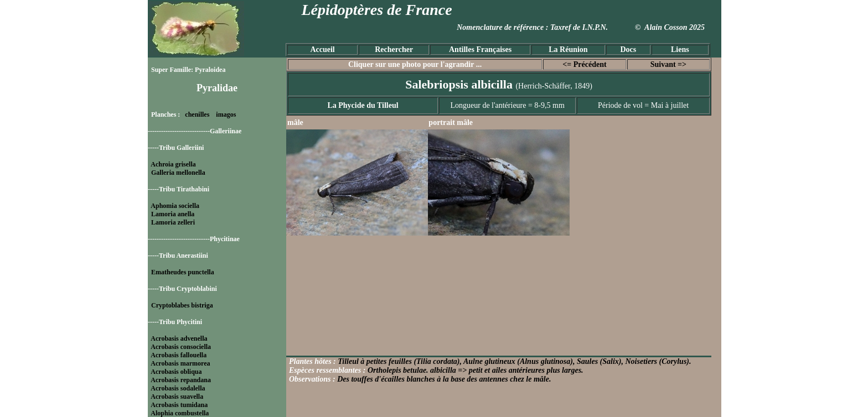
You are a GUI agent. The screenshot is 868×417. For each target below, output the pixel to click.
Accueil (322, 49)
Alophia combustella (180, 413)
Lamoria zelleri (173, 222)
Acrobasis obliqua (176, 372)
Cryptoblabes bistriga (182, 305)
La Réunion (568, 49)
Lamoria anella (173, 214)
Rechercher (394, 49)
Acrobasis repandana (181, 380)
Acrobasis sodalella (178, 388)
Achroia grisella (173, 164)
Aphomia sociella (175, 206)
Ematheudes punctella (183, 272)
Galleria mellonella (178, 173)
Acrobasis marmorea (180, 363)
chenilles (197, 114)
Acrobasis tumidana (179, 405)
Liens (680, 49)
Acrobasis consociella (181, 347)
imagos (226, 114)
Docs (628, 49)
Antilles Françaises (480, 49)
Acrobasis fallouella (179, 355)
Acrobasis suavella (177, 397)
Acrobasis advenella (179, 338)
